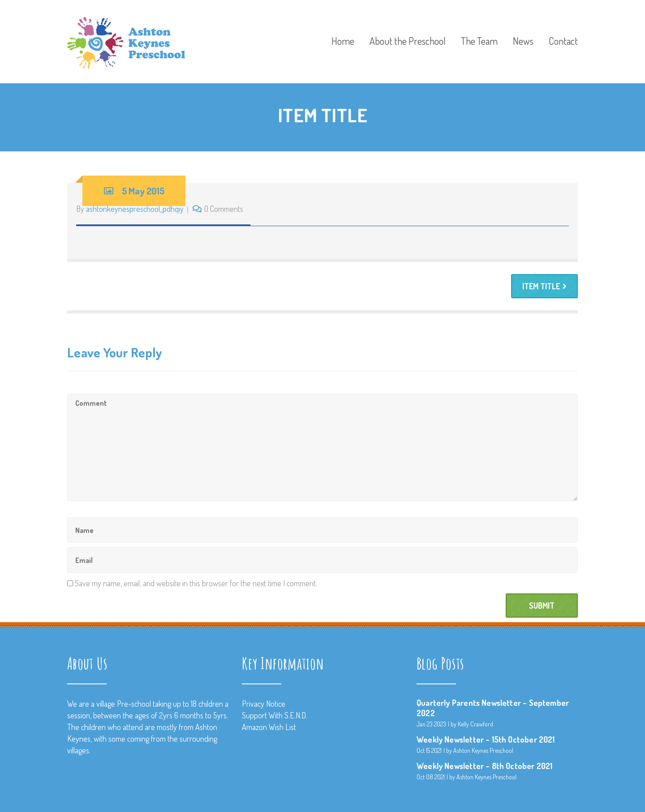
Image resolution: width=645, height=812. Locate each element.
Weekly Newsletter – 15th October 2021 (486, 739)
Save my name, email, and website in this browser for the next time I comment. (196, 583)
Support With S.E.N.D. (275, 715)
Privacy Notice (264, 704)
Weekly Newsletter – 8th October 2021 (484, 766)
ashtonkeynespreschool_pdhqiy (135, 209)
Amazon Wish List (269, 727)
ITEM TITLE (544, 286)
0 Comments (224, 209)
